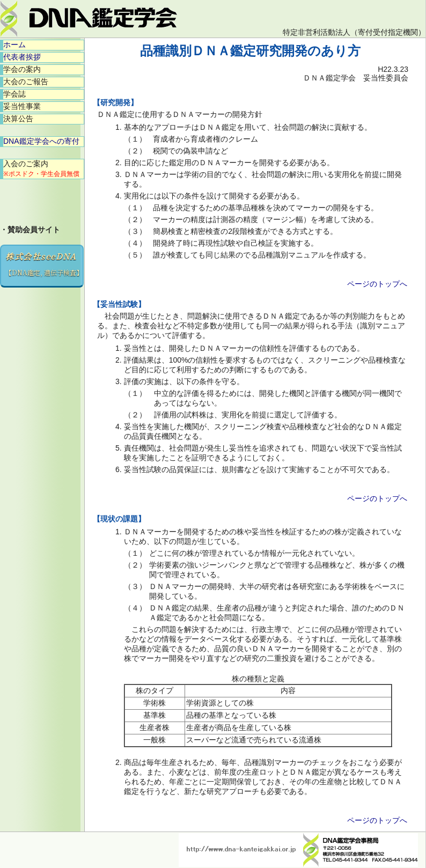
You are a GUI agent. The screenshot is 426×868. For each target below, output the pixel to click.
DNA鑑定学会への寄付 (41, 141)
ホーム (14, 45)
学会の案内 (22, 69)
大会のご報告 (26, 82)
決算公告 (18, 119)
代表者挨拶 (22, 57)
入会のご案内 (41, 168)
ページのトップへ (377, 284)
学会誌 (14, 94)
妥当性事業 (22, 106)
